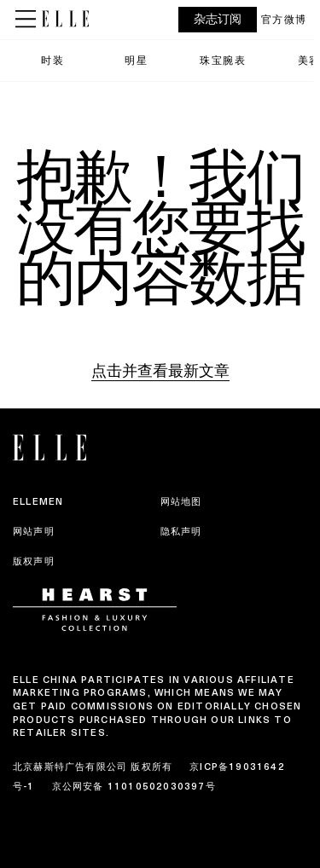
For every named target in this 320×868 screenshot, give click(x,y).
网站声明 (34, 531)
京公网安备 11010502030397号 (134, 786)
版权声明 (34, 561)
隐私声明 (181, 531)
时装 (52, 60)
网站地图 (181, 501)
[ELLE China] (65, 19)
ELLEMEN (38, 501)
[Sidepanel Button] (27, 20)
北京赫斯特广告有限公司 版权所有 (93, 767)
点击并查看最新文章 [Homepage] (160, 370)
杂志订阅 (218, 19)
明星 (136, 60)
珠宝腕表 (223, 60)
